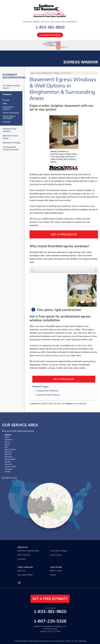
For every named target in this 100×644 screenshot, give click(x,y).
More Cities (11, 476)
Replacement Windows (48, 388)
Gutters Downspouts (11, 111)
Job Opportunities (25, 573)
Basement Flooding (12, 140)
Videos (53, 573)
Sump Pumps (56, 553)
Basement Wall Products (49, 393)
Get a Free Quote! (64, 232)
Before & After (56, 568)
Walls (5, 101)
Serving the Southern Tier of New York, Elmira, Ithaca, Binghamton (50, 22)
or (50, 35)
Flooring (6, 98)
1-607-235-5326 (50, 619)
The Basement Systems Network (11, 146)
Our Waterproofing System (11, 85)
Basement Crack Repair (10, 135)
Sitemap (82, 639)
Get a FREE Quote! (64, 377)
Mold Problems (24, 553)
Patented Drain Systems (10, 128)
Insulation (22, 557)
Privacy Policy (58, 639)
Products (7, 92)
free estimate (80, 401)
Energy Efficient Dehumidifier (9, 115)
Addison (8, 432)
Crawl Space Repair (59, 548)
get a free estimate (50, 596)
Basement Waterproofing (12, 74)
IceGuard (6, 120)
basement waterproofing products (50, 353)
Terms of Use (71, 639)
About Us (21, 568)
